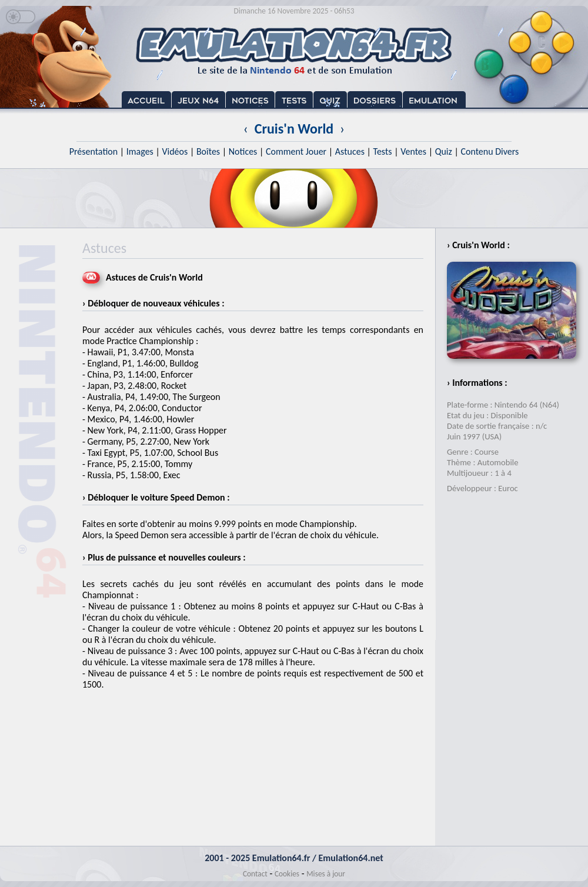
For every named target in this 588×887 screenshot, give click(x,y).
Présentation (94, 151)
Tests (383, 151)
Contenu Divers (490, 151)
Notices (243, 151)
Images (140, 151)
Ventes (413, 151)
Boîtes (208, 151)
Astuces (350, 151)
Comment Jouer (296, 151)
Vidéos (175, 151)
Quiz (444, 151)
